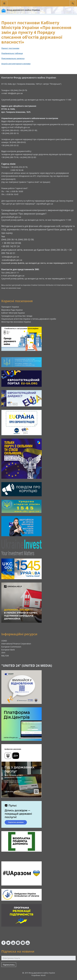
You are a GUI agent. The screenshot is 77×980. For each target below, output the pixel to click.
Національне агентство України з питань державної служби (29, 319)
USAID (4, 641)
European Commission (11, 647)
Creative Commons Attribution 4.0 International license (52, 285)
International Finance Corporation (16, 644)
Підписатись (9, 965)
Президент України (10, 307)
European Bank (8, 650)
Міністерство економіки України (16, 322)
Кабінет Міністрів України (13, 313)
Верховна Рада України (12, 310)
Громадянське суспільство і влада (17, 316)
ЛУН (3, 653)
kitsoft (43, 975)
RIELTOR (5, 656)
